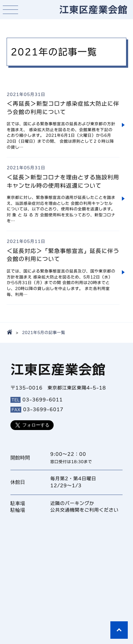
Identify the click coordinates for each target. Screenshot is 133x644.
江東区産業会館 (93, 9)
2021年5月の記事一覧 (44, 332)
